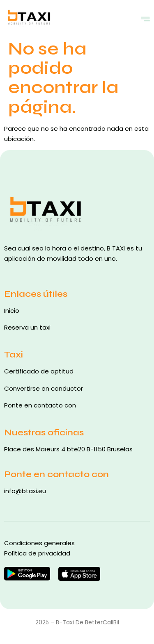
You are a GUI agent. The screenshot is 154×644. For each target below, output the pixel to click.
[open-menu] (145, 18)
